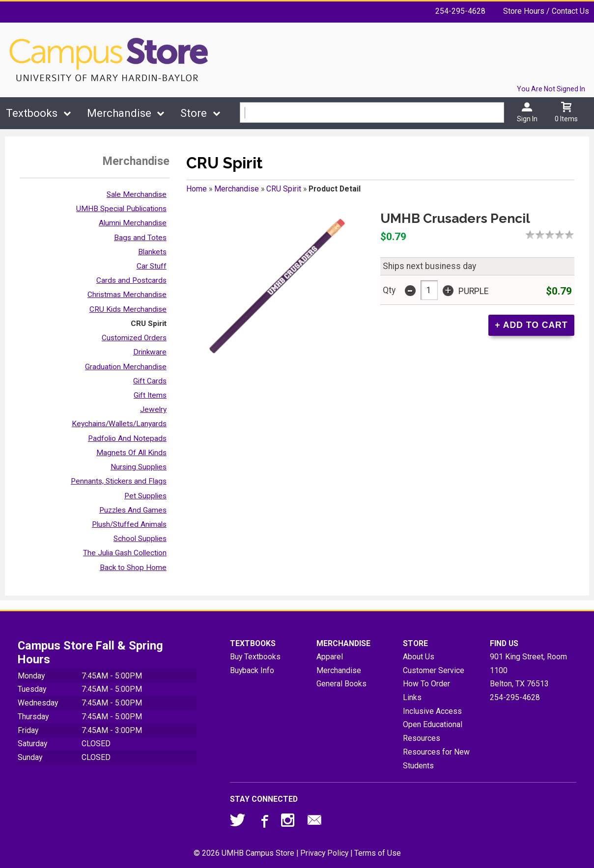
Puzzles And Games (133, 510)
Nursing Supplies (139, 467)
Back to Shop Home (133, 568)
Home (197, 189)
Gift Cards (150, 381)
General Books (341, 684)
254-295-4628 (460, 11)
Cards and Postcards (131, 280)
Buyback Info (252, 670)
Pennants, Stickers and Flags (119, 481)
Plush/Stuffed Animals (129, 524)
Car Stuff (152, 266)
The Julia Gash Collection (125, 553)
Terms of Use (378, 853)
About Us (419, 657)
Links (412, 697)
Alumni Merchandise (133, 223)
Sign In (527, 119)
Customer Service (434, 670)
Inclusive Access (432, 711)
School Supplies (140, 539)
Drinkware (150, 352)
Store (194, 113)
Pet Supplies (145, 496)
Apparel (330, 657)
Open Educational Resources (433, 731)
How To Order (426, 684)
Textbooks (32, 113)
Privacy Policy (324, 853)
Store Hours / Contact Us (546, 11)
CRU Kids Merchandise (128, 309)
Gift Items (150, 395)
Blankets (152, 252)
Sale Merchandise (137, 194)
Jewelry (153, 409)
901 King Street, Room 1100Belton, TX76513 (528, 670)
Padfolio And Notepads (127, 438)
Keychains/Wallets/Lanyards (119, 424)
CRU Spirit (149, 324)
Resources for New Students (436, 759)
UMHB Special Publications (121, 209)
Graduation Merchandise (126, 367)
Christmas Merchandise (127, 295)
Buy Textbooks (255, 657)
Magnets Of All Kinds (131, 453)
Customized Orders (134, 338)
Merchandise (119, 113)
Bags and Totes (140, 238)
